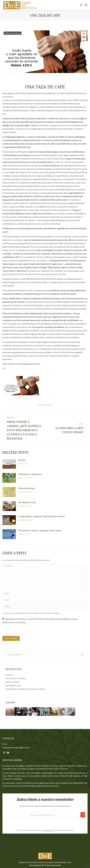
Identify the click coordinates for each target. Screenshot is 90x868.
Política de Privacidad (53, 865)
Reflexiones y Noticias (13, 33)
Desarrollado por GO (37, 865)
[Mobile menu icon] (86, 5)
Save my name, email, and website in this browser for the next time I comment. (32, 613)
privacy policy (49, 830)
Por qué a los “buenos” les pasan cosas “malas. (40, 530)
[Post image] (9, 464)
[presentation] (21, 630)
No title (22, 460)
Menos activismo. (27, 488)
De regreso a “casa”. (27, 502)
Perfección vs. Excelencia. (30, 474)
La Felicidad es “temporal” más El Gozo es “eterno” (42, 516)
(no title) (9, 675)
